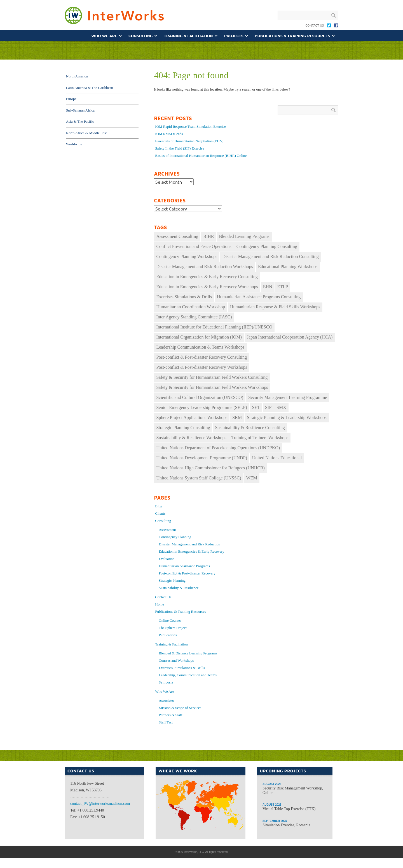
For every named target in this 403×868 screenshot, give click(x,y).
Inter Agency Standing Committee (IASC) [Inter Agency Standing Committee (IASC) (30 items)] (194, 317)
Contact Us (315, 25)
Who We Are (104, 36)
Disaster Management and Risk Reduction (189, 544)
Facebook (336, 27)
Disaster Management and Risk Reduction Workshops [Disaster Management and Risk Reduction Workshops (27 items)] (204, 267)
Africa (199, 830)
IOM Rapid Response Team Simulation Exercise (190, 126)
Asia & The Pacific (80, 121)
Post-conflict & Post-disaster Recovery (187, 573)
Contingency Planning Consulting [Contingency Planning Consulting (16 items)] (267, 246)
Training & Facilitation (188, 36)
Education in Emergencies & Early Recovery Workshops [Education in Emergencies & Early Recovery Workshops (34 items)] (207, 287)
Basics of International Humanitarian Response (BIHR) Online (201, 156)
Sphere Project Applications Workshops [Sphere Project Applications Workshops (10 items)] (192, 418)
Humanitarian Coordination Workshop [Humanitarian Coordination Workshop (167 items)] (191, 307)
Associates (167, 700)
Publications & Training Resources (292, 36)
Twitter (329, 27)
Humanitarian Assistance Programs (184, 566)
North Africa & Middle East (86, 133)
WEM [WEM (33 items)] (252, 478)
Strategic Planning (172, 580)
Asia (228, 808)
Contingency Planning (175, 537)
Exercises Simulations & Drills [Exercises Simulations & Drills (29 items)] (184, 297)
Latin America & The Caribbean (90, 88)
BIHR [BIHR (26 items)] (208, 236)
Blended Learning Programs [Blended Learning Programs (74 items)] (244, 236)
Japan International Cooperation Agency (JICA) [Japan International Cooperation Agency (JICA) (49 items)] (290, 337)
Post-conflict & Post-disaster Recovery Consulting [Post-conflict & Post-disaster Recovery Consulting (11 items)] (201, 357)
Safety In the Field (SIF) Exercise (180, 148)
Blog (159, 506)
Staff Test (166, 722)
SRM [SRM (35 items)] (237, 418)
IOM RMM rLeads (169, 134)
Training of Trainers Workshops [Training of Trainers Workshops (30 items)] (260, 438)
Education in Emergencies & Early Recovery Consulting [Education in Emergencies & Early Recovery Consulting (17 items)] (207, 277)
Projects (234, 36)
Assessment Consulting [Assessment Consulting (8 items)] (177, 236)
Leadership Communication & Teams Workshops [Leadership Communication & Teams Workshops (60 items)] (200, 347)
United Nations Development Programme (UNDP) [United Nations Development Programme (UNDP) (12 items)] (201, 458)
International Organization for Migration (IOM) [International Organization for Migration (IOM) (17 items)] (199, 337)
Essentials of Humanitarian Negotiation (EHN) (189, 141)
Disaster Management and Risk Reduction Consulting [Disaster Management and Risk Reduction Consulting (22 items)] (270, 256)
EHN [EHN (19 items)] (268, 287)
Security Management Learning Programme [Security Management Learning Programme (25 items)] (288, 397)
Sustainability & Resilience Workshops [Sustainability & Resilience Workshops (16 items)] (191, 438)
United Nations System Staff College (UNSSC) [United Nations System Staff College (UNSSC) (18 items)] (199, 478)
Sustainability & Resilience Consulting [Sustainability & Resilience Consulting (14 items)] (250, 428)
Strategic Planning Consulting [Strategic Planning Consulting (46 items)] (183, 428)
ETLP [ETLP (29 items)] (283, 287)
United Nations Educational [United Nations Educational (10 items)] (277, 458)
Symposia (166, 682)
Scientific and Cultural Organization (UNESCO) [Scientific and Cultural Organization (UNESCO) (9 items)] (200, 397)
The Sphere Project (173, 628)
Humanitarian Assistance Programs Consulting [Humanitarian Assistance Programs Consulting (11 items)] (259, 297)
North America (77, 76)
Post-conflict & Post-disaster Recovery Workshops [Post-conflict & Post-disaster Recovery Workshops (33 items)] (202, 367)
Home (160, 604)
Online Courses (170, 620)
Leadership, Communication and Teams (188, 675)
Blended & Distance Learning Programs (188, 653)
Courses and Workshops (176, 660)
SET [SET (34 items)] (256, 407)
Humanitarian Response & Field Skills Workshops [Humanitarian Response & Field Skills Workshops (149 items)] (275, 307)
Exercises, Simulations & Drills (182, 668)
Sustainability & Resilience (179, 588)
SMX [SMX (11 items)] (281, 407)
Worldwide (74, 144)
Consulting (140, 36)
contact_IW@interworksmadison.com (100, 804)
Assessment (167, 530)
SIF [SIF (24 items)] (268, 407)
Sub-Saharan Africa (80, 110)
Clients (160, 513)
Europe (71, 99)
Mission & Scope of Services (180, 708)
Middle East (204, 812)
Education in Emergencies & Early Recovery (191, 551)
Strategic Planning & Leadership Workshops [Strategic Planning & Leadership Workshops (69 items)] (287, 418)
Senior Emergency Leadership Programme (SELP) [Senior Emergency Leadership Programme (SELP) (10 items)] (201, 407)
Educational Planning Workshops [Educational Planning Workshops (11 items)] (288, 267)
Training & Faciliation (171, 644)
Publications (168, 635)
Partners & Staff (170, 715)
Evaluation (167, 559)
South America (180, 812)
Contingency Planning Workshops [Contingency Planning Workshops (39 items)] (187, 256)
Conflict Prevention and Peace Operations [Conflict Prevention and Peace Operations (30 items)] (194, 246)
